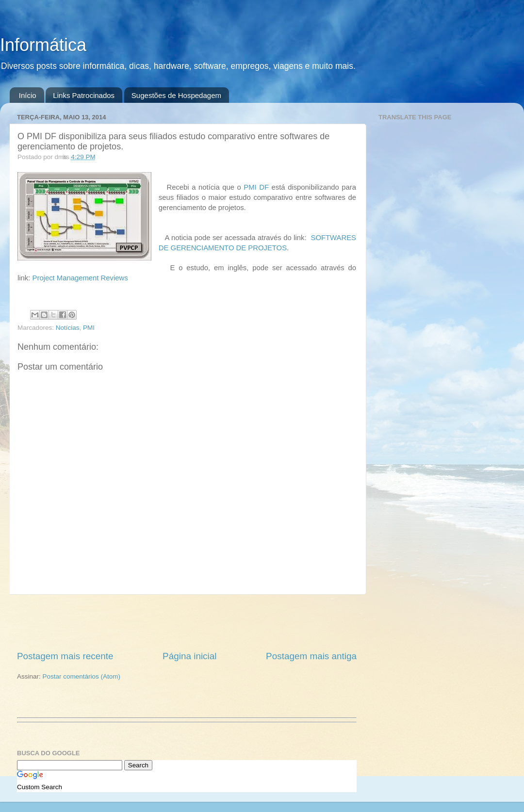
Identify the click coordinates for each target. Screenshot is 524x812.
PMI (89, 328)
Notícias (68, 328)
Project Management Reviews (80, 278)
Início (28, 95)
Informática (43, 45)
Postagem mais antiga (311, 656)
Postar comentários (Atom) (82, 676)
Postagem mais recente (65, 656)
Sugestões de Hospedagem (176, 95)
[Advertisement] (187, 622)
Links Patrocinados (84, 95)
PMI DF (256, 187)
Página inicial (189, 656)
